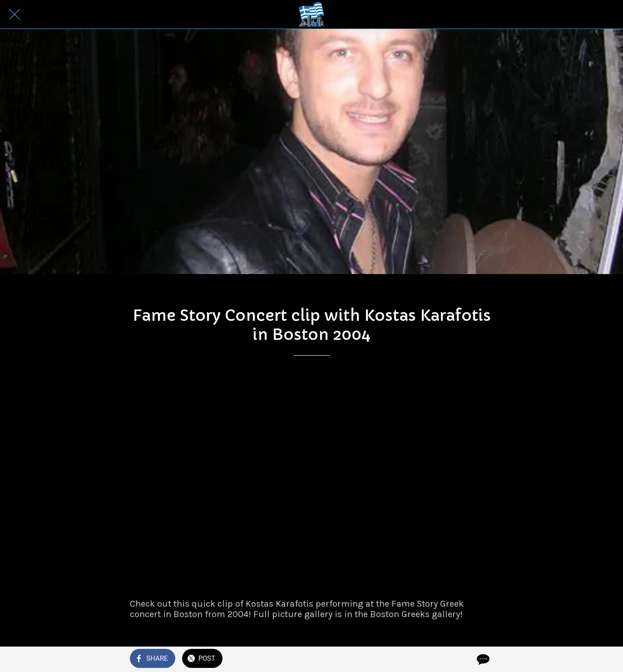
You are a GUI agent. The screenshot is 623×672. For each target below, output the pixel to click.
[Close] (15, 15)
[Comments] (482, 659)
